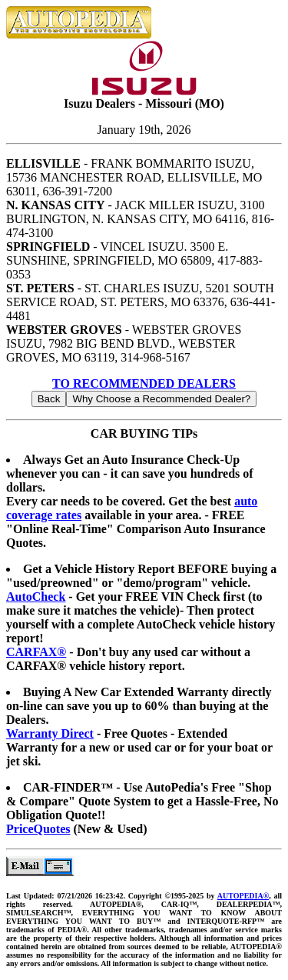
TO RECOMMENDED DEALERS (144, 383)
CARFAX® (36, 652)
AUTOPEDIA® (243, 896)
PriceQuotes (38, 829)
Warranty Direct (50, 733)
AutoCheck (36, 597)
